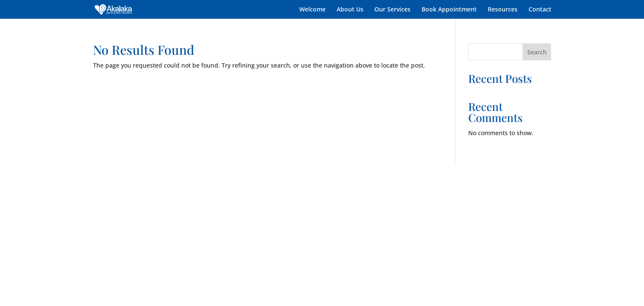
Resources (503, 10)
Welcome (312, 10)
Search (537, 52)
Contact (540, 10)
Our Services (392, 10)
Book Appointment (449, 10)
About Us (350, 10)
